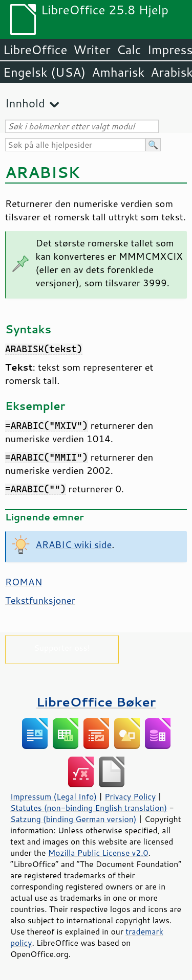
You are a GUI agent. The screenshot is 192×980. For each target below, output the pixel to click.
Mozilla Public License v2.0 (98, 853)
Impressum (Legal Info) (54, 796)
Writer (92, 50)
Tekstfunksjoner (40, 600)
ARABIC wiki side (74, 544)
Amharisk (118, 72)
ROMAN (24, 582)
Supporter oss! (62, 647)
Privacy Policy (130, 796)
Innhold (25, 103)
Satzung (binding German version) (73, 819)
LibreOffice (35, 50)
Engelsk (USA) (44, 72)
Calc (129, 50)
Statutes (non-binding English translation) (89, 808)
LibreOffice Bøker (96, 702)
